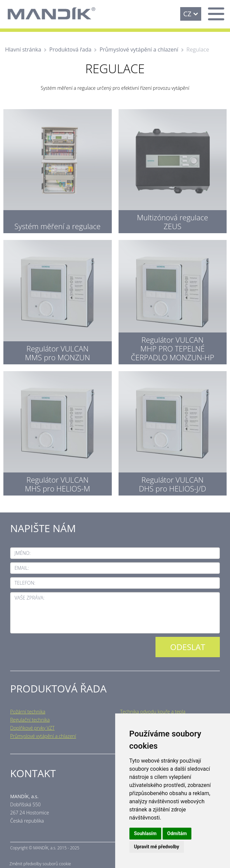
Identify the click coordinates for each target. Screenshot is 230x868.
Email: (22, 568)
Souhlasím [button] (145, 833)
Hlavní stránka (23, 49)
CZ (187, 14)
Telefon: (25, 583)
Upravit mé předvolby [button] (157, 847)
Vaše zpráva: (29, 598)
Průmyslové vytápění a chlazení (139, 49)
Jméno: (23, 553)
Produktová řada (70, 49)
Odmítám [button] (177, 833)
